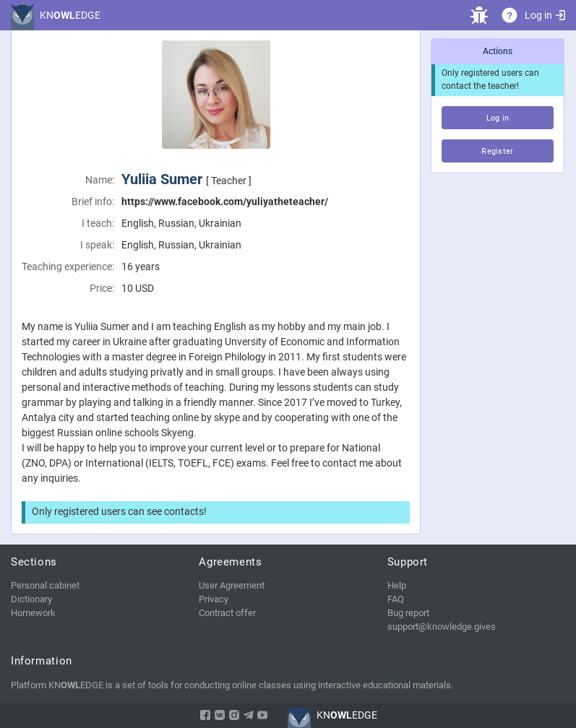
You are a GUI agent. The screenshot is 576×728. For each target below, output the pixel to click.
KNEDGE (70, 15)
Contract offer (227, 613)
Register (498, 151)
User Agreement (232, 585)
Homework (33, 613)
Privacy (214, 599)
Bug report (408, 613)
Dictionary (31, 599)
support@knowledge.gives (442, 627)
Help (397, 585)
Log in (545, 15)
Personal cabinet (45, 585)
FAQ (396, 599)
